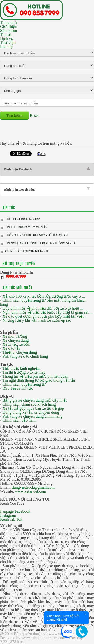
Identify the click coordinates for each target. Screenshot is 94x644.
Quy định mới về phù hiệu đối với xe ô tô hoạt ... (43, 308)
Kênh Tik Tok (11, 519)
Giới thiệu (9, 26)
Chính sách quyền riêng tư (27, 251)
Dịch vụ (7, 38)
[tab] (47, 169)
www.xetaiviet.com (31, 491)
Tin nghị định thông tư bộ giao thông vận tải (41, 243)
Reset (34, 116)
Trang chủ (8, 22)
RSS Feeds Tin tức (18, 388)
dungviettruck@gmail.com (33, 487)
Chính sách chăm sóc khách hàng (29, 404)
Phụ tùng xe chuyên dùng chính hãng (32, 416)
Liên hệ (6, 46)
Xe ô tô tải (11, 348)
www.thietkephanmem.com (43, 638)
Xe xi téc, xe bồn (16, 344)
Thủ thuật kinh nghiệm (23, 219)
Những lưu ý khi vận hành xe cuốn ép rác (37, 320)
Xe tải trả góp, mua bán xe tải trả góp (33, 408)
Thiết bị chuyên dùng (20, 352)
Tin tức (6, 34)
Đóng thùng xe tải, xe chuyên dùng (31, 412)
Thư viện (8, 42)
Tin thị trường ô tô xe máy (26, 227)
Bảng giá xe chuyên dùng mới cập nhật (35, 400)
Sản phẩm (8, 30)
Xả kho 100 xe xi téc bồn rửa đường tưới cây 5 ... (44, 296)
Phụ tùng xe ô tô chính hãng (25, 356)
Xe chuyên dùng (16, 340)
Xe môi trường (15, 336)
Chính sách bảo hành (20, 420)
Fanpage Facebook (15, 511)
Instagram (8, 515)
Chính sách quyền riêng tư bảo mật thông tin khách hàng (43, 302)
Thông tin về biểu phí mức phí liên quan (36, 235)
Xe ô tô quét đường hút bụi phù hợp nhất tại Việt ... (45, 316)
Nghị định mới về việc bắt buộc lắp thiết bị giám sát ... (48, 312)
